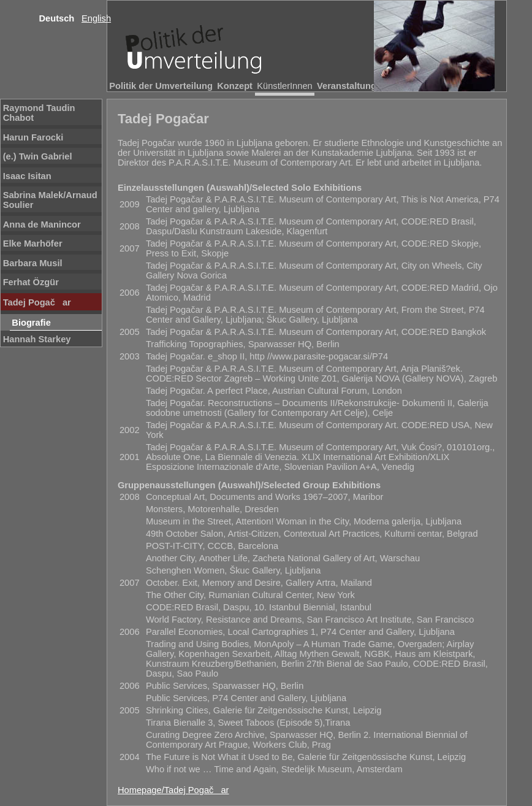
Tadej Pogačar (37, 302)
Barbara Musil (33, 263)
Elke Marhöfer (33, 244)
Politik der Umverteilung (161, 86)
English (96, 18)
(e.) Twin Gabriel (38, 156)
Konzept (235, 86)
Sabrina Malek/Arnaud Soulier (50, 200)
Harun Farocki (33, 137)
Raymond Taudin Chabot (39, 113)
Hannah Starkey (37, 339)
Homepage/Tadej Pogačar (173, 790)
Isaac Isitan (27, 176)
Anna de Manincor (42, 225)
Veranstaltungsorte (358, 86)
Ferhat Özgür (31, 282)
